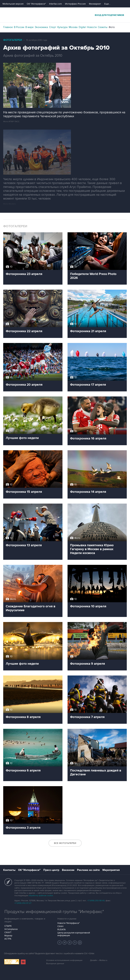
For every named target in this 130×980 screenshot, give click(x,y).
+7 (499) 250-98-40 (96, 901)
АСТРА (8, 939)
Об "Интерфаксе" (36, 4)
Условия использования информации (64, 960)
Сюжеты (103, 27)
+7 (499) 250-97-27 (23, 903)
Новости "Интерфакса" (68, 923)
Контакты (9, 870)
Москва (73, 27)
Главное (8, 27)
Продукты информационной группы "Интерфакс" (54, 912)
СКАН (60, 926)
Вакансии (68, 870)
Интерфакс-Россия (75, 4)
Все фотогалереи (65, 843)
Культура (62, 27)
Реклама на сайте (88, 870)
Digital (82, 27)
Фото (112, 27)
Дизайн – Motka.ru (99, 960)
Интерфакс (65, 15)
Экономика (41, 27)
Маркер (8, 936)
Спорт (53, 27)
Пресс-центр (51, 870)
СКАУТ (8, 932)
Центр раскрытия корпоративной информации (74, 934)
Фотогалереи (13, 40)
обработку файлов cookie (41, 896)
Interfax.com (55, 4)
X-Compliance (11, 929)
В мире (29, 27)
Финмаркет (95, 4)
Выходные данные (55, 964)
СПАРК (8, 926)
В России (19, 27)
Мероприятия (111, 870)
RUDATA (62, 930)
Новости (92, 27)
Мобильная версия (13, 4)
